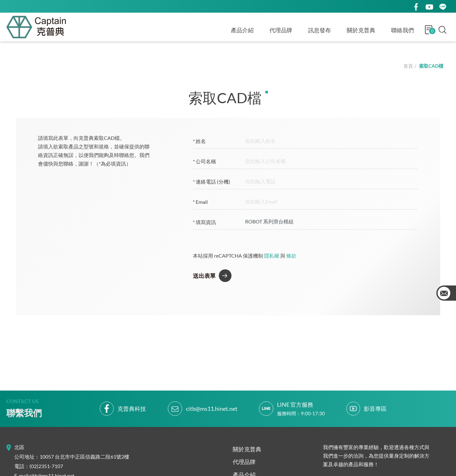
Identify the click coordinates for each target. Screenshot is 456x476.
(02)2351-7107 (46, 466)
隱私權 (272, 256)
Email (200, 202)
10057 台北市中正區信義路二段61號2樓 (84, 457)
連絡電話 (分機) (212, 182)
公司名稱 (204, 161)
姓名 (199, 141)
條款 (291, 256)
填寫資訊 (204, 222)
